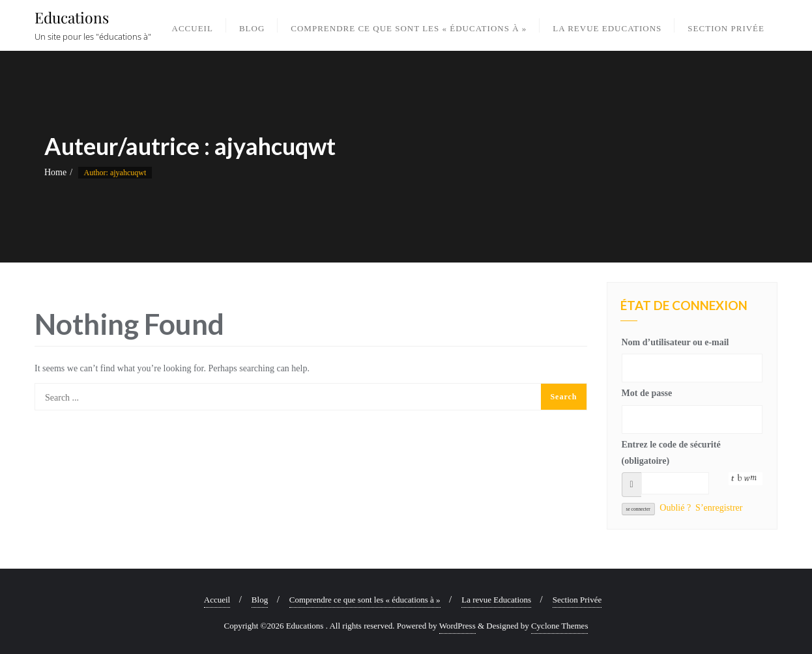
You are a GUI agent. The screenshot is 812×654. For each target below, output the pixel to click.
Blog (260, 600)
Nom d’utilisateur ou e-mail (675, 342)
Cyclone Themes (560, 626)
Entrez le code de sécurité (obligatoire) (671, 453)
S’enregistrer (719, 508)
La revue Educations (496, 600)
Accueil (217, 600)
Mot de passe (647, 393)
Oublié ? (675, 508)
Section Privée (577, 600)
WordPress (457, 626)
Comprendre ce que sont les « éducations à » (365, 600)
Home (55, 172)
